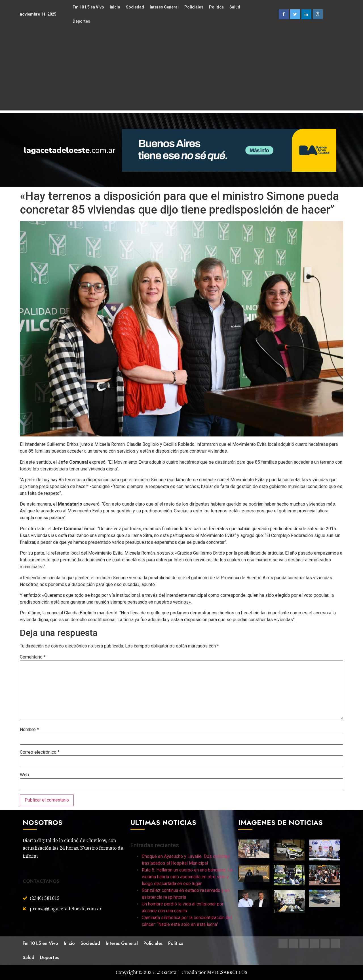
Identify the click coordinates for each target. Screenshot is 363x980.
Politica (216, 7)
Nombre (29, 730)
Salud (235, 7)
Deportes (81, 21)
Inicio (115, 7)
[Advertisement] (181, 71)
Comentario (33, 657)
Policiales (194, 7)
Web (24, 775)
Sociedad (135, 7)
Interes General (164, 7)
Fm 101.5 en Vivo (88, 7)
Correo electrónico (40, 752)
